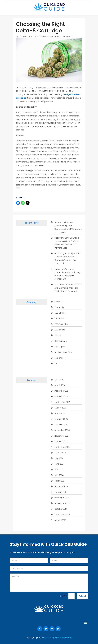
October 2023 (61, 509)
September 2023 (62, 515)
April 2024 (59, 475)
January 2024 (61, 492)
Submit (82, 596)
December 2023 (62, 498)
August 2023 (60, 520)
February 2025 (61, 419)
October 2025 (61, 396)
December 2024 (62, 430)
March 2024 (60, 481)
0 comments (64, 36)
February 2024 (61, 486)
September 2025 (62, 402)
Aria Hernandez (26, 36)
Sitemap (68, 637)
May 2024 (59, 470)
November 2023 (62, 503)
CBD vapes (60, 347)
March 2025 (60, 413)
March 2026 (60, 385)
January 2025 (61, 425)
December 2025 (62, 391)
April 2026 (59, 380)
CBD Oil (58, 335)
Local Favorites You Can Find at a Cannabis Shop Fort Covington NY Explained (68, 288)
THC (56, 364)
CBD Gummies (61, 324)
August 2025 (60, 408)
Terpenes (59, 358)
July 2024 (59, 458)
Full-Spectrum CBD (63, 352)
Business (58, 302)
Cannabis (52, 36)
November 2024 (62, 436)
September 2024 (62, 447)
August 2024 (60, 453)
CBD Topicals (61, 341)
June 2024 (59, 464)
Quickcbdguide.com (53, 637)
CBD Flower (60, 318)
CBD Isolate (60, 330)
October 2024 (61, 442)
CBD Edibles (60, 313)
